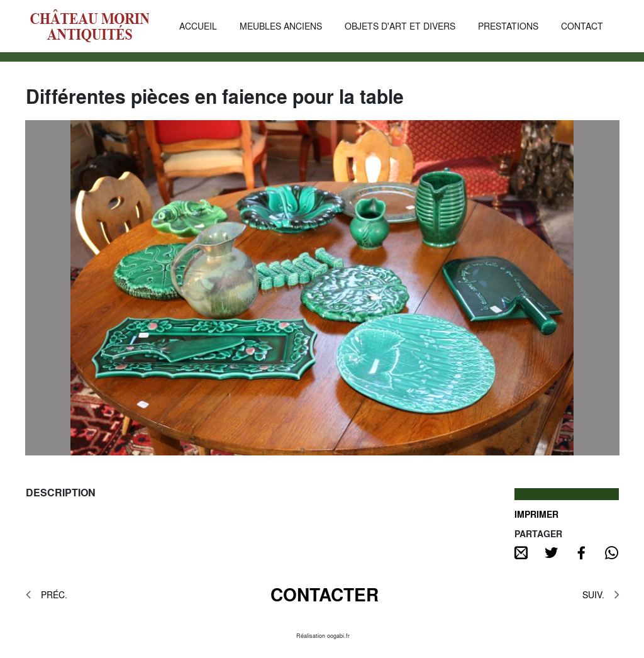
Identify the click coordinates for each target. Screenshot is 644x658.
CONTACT (582, 26)
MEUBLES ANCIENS (281, 26)
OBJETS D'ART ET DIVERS (400, 26)
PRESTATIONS (508, 26)
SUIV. (601, 594)
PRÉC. (47, 594)
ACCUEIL (198, 26)
